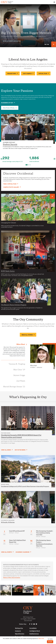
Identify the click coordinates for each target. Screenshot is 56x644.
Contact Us (18, 631)
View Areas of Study (9, 108)
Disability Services (34, 634)
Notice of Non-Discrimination (12, 577)
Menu (54, 2)
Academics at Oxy (7, 103)
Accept (50, 642)
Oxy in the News (20, 450)
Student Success (10, 144)
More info (41, 638)
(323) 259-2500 (28, 621)
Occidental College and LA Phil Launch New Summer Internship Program (25, 486)
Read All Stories (27, 335)
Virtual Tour (43, 73)
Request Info (12, 73)
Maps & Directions (20, 634)
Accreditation (33, 628)
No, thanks (50, 639)
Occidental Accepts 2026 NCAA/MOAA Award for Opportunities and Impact (21, 436)
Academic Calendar (22, 552)
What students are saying (12, 41)
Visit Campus (27, 73)
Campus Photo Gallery (11, 187)
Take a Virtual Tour (10, 184)
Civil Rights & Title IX (35, 631)
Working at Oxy (19, 628)
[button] (3, 26)
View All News (6, 450)
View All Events (6, 552)
